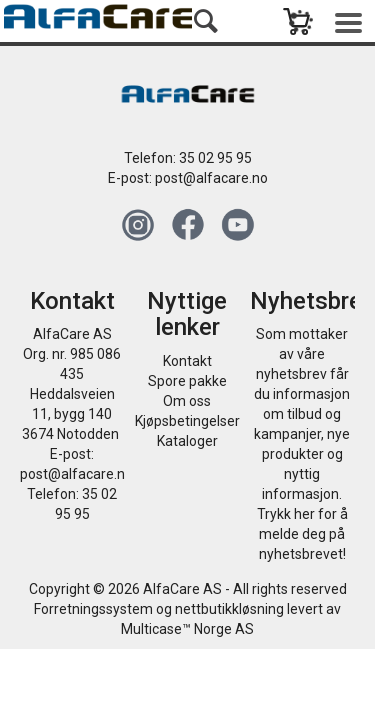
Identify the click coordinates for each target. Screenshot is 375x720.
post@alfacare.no (211, 178)
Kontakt (187, 361)
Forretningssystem (93, 609)
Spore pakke (187, 381)
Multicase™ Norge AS (187, 629)
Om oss (187, 401)
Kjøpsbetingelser (187, 421)
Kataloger (187, 441)
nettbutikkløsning (229, 609)
